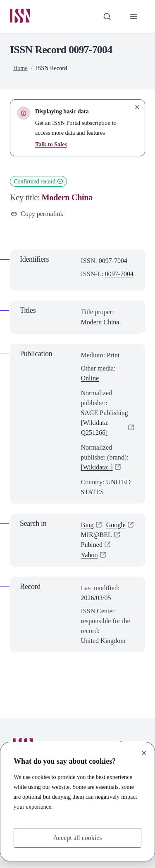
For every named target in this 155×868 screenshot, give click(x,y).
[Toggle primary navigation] (134, 16)
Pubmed (92, 545)
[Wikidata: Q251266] (95, 428)
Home (20, 68)
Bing (87, 525)
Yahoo (89, 555)
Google (116, 525)
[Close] (144, 753)
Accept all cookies (77, 838)
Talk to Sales (51, 144)
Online (90, 378)
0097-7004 (119, 274)
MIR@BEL (97, 535)
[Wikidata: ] (97, 467)
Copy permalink (37, 214)
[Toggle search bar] (107, 16)
